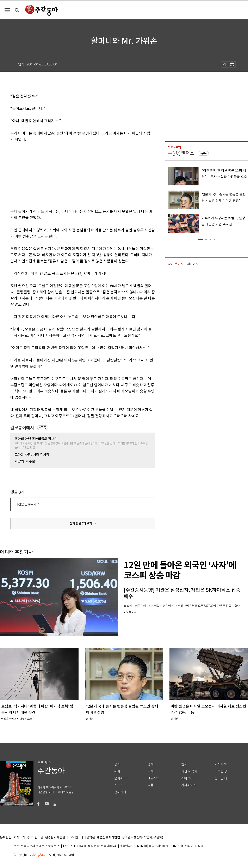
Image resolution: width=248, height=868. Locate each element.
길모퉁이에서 (22, 428)
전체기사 (120, 792)
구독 (43, 428)
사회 (117, 771)
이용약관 (89, 838)
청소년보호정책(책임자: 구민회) (142, 838)
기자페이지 (189, 785)
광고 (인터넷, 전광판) (41, 838)
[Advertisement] (72, 175)
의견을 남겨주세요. (27, 504)
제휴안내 (62, 838)
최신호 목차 (189, 771)
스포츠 (119, 785)
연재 (184, 764)
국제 (151, 771)
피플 (151, 785)
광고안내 (221, 778)
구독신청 (221, 771)
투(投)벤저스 (181, 153)
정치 (117, 764)
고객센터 (76, 838)
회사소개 (19, 838)
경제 (151, 764)
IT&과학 (153, 778)
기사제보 (221, 764)
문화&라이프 (123, 778)
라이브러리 (189, 778)
